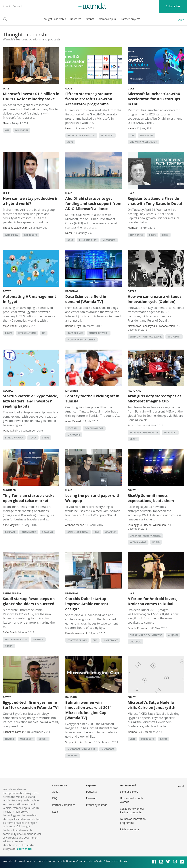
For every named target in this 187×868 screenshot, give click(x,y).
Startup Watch (14, 438)
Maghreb (72, 391)
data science (75, 333)
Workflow (12, 235)
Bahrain (71, 697)
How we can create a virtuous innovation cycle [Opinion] (155, 299)
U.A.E (6, 88)
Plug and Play (88, 240)
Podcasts (91, 792)
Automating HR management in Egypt (29, 299)
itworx (9, 739)
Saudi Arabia (12, 593)
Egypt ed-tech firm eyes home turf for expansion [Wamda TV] (31, 705)
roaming (47, 532)
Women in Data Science (81, 340)
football (73, 428)
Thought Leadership (54, 19)
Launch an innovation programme (133, 821)
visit (132, 739)
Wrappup (110, 532)
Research (76, 19)
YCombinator (138, 542)
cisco (165, 235)
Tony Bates (137, 235)
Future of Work (99, 333)
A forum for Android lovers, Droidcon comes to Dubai (152, 601)
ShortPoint (110, 640)
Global (8, 391)
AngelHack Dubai (78, 532)
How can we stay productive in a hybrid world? (31, 201)
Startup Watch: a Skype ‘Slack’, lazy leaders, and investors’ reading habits (31, 401)
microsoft (22, 130)
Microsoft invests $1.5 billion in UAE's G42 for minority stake (31, 96)
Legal (55, 812)
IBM (97, 532)
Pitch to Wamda (129, 829)
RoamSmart (29, 532)
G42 (7, 130)
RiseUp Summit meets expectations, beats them (151, 498)
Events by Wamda (97, 805)
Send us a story (129, 792)
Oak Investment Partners (145, 536)
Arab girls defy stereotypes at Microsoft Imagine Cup (154, 399)
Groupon (136, 642)
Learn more (24, 849)
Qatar (132, 291)
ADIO (70, 142)
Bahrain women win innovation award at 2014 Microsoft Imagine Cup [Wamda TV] (88, 710)
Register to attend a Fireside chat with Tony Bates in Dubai (155, 201)
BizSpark (10, 532)
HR (44, 333)
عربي (181, 19)
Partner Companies (64, 805)
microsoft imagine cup (144, 433)
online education (16, 639)
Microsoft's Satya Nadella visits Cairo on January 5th (152, 705)
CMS (95, 640)
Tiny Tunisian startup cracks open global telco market (29, 498)
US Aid (156, 542)
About (6, 6)
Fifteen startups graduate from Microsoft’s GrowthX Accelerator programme (89, 99)
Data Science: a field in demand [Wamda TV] (86, 299)
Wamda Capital (107, 19)
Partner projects (130, 19)
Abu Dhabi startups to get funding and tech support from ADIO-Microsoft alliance (93, 204)
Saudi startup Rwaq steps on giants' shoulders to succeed (29, 601)
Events (90, 19)
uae (132, 135)
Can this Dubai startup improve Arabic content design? (87, 604)
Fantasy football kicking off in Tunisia (92, 399)
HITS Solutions (27, 333)
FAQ (55, 798)
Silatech (38, 639)
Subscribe (173, 6)
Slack (33, 438)
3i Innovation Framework (146, 337)
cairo (163, 739)
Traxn (9, 646)
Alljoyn (173, 635)
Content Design (77, 640)
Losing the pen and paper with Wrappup (93, 498)
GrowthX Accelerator (81, 135)
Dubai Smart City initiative (146, 635)
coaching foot (94, 428)
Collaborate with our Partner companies (132, 810)
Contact (17, 6)
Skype (152, 235)
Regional (72, 291)
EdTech (43, 739)
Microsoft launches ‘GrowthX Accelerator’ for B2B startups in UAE (154, 99)
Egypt (7, 291)
